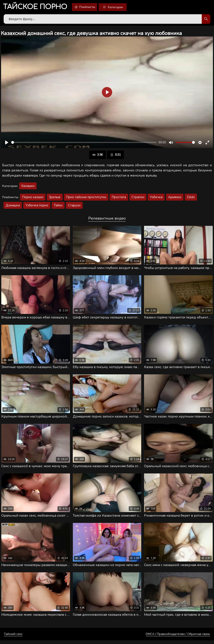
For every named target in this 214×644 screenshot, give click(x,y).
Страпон (138, 199)
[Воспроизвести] (7, 144)
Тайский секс (13, 638)
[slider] (84, 144)
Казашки (28, 188)
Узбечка (156, 199)
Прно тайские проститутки (86, 199)
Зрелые (55, 199)
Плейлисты (90, 7)
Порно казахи (33, 199)
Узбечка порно (37, 207)
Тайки (58, 207)
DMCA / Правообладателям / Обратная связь (178, 638)
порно (37, 7)
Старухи (74, 207)
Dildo (191, 199)
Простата (119, 199)
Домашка (13, 207)
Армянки (175, 199)
